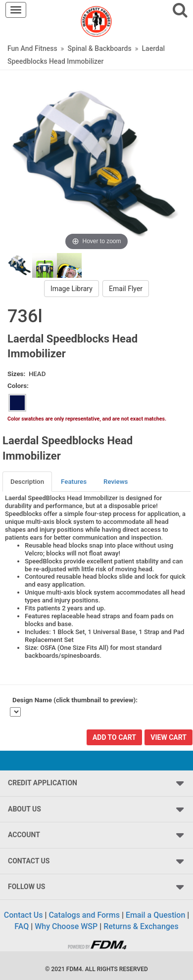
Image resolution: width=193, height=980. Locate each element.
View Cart (169, 737)
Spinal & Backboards (100, 48)
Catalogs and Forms (84, 915)
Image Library (72, 289)
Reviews (116, 482)
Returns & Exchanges (141, 926)
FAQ (22, 926)
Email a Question (155, 915)
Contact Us (24, 915)
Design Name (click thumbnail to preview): (75, 700)
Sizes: (16, 374)
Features (74, 482)
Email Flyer (126, 289)
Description (27, 482)
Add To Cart (114, 737)
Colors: (18, 386)
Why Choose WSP (66, 926)
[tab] (28, 482)
